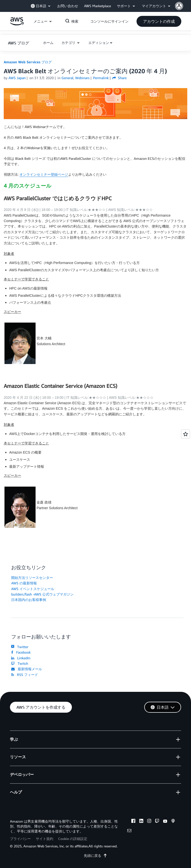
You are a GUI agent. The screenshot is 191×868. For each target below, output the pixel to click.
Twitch (20, 663)
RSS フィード (25, 675)
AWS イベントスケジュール (33, 589)
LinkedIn (21, 658)
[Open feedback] (186, 434)
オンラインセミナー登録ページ (44, 174)
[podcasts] (173, 822)
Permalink (101, 78)
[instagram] (149, 822)
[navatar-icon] (179, 6)
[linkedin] (141, 822)
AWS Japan (17, 78)
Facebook (21, 652)
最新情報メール (27, 669)
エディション (99, 43)
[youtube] (165, 822)
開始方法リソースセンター (32, 578)
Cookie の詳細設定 (73, 839)
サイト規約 (45, 839)
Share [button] (119, 78)
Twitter (20, 647)
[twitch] (157, 822)
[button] (183, 6)
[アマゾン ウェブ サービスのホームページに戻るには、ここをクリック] (17, 24)
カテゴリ (69, 43)
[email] (129, 831)
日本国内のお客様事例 (29, 600)
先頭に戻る (95, 855)
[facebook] (133, 822)
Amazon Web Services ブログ (28, 62)
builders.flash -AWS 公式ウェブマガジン (42, 594)
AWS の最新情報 (24, 583)
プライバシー (20, 839)
